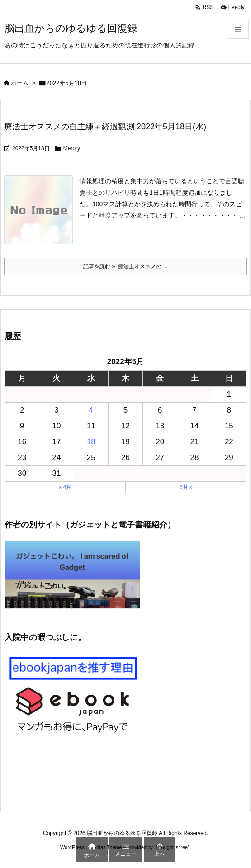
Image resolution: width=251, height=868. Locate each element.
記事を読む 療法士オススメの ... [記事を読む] (125, 266)
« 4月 (65, 487)
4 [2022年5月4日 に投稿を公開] (91, 410)
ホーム (20, 83)
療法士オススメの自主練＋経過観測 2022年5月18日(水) (105, 127)
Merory (72, 148)
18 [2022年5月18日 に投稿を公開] (91, 442)
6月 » (186, 487)
